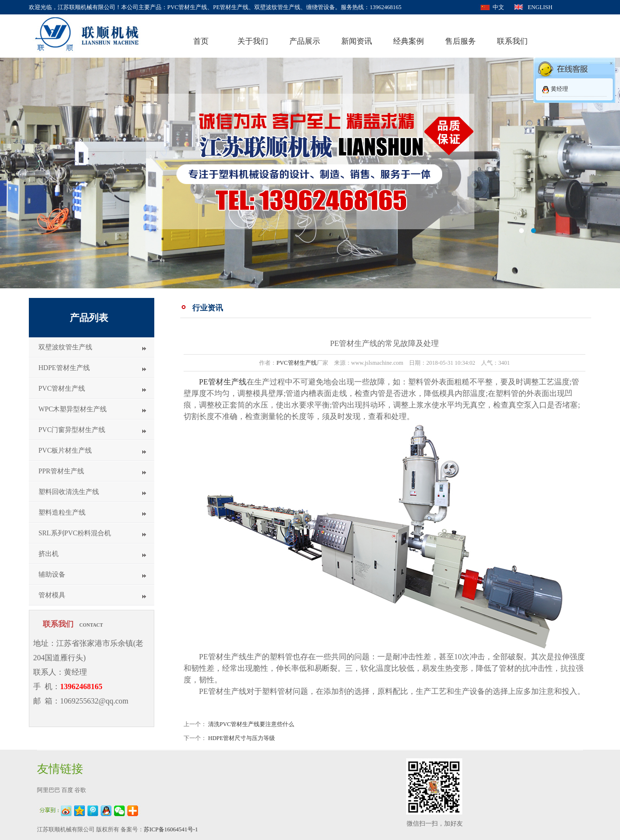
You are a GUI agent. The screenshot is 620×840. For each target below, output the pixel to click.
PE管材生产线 (223, 382)
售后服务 (460, 41)
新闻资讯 (357, 41)
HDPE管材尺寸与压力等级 (242, 738)
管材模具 (52, 595)
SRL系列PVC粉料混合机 (75, 533)
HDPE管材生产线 (64, 368)
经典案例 (409, 41)
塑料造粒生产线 (62, 513)
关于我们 (253, 41)
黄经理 (559, 89)
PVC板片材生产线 (65, 451)
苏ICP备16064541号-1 (171, 829)
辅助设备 (52, 574)
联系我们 (512, 41)
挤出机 (49, 554)
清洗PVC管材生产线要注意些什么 (251, 724)
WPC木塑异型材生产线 (73, 409)
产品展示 (305, 41)
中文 (498, 7)
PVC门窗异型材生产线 (72, 430)
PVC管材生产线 (62, 389)
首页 (201, 41)
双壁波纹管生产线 (65, 347)
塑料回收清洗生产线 (69, 492)
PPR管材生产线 (61, 471)
